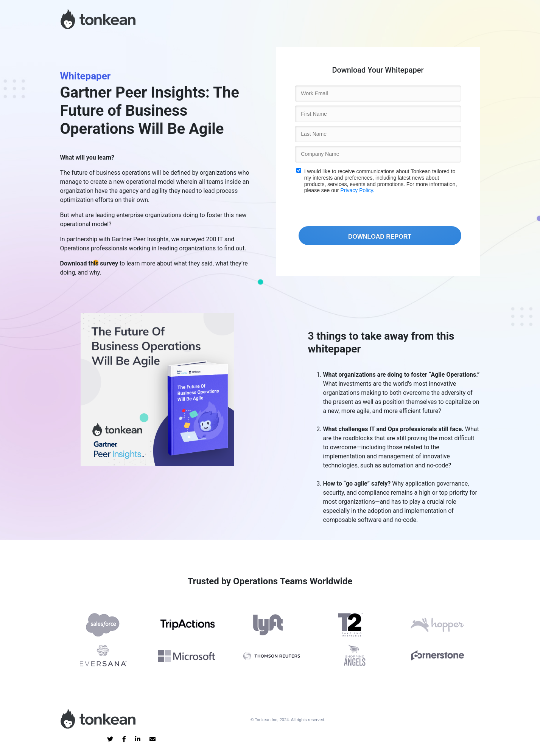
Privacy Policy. (357, 190)
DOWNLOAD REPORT (380, 237)
